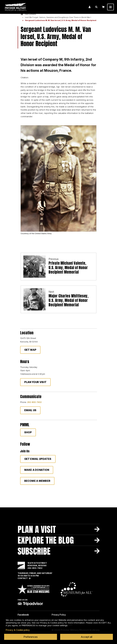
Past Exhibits (30, 14)
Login (90, 7)
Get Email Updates (38, 459)
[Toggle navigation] (110, 7)
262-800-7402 (34, 402)
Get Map (30, 350)
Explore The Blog (46, 540)
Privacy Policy (59, 615)
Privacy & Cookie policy (18, 630)
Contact (23, 578)
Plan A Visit (37, 529)
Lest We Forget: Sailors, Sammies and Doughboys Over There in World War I (58, 17)
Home (22, 14)
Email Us (30, 410)
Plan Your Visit (35, 382)
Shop (28, 432)
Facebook (23, 615)
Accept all (87, 637)
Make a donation (37, 470)
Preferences (31, 637)
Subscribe (34, 551)
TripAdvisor (30, 604)
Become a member (37, 481)
